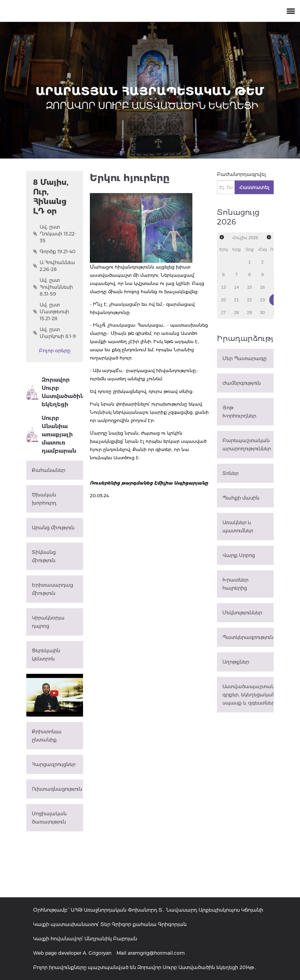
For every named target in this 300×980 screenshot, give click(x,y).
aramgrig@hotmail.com (156, 953)
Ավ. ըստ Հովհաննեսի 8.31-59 (53, 287)
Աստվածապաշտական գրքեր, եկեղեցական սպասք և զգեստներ (248, 695)
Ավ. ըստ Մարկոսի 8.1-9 (54, 333)
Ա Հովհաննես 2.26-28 (54, 266)
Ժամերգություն (242, 383)
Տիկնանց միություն (44, 556)
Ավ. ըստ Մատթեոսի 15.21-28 (51, 312)
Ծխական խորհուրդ (44, 499)
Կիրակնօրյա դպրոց (48, 622)
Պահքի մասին (241, 498)
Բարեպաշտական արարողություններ (247, 445)
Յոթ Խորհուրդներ (239, 412)
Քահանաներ (49, 470)
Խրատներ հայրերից (235, 584)
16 (262, 287)
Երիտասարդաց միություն (52, 589)
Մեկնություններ (242, 613)
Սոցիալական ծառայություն (49, 818)
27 (223, 312)
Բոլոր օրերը (55, 351)
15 (249, 287)
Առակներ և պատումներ (238, 527)
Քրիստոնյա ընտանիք (47, 736)
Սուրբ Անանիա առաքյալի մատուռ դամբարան (51, 434)
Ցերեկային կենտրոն (46, 655)
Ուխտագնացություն (57, 789)
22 (249, 300)
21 (236, 300)
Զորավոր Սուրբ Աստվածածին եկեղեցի (55, 392)
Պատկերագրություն (248, 637)
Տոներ (230, 473)
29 (249, 312)
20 (223, 300)
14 (236, 287)
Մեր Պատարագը (244, 358)
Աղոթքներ (236, 662)
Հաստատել (254, 187)
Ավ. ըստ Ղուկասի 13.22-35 (55, 234)
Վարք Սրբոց (239, 555)
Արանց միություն (53, 528)
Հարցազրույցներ (54, 764)
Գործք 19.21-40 (54, 251)
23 (262, 300)
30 (262, 312)
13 (223, 287)
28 (236, 312)
